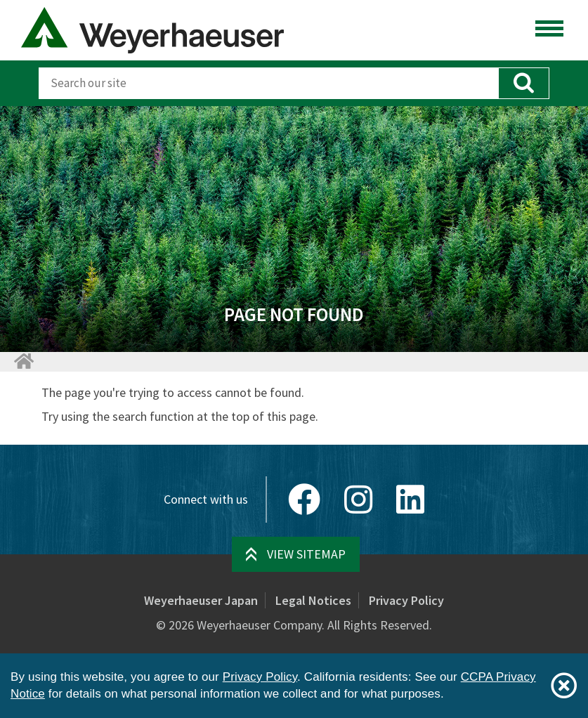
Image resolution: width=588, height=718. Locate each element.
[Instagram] (358, 500)
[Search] (268, 83)
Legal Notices (313, 600)
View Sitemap (306, 554)
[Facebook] (304, 500)
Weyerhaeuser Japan (201, 600)
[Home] (23, 361)
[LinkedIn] (410, 500)
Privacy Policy (406, 600)
